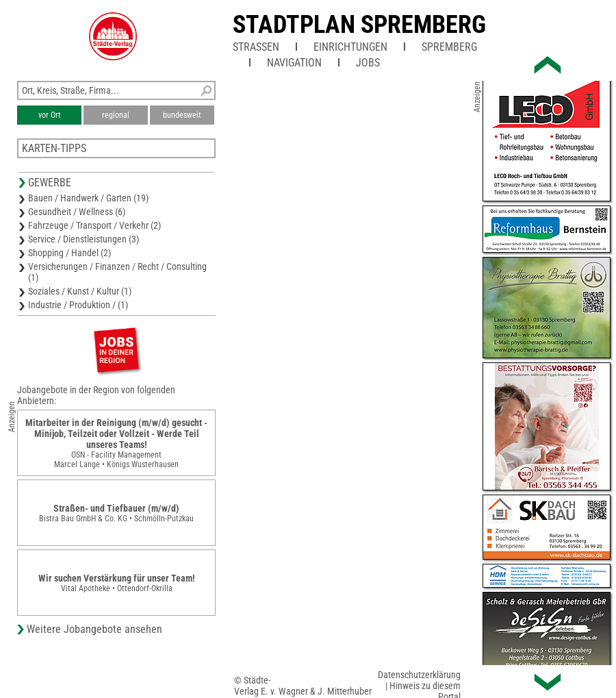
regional (116, 115)
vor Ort (50, 115)
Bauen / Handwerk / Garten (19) (88, 198)
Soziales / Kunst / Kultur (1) (80, 291)
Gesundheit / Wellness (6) (77, 212)
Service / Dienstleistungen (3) (84, 239)
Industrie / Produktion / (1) (78, 305)
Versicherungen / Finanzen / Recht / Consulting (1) (117, 272)
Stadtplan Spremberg (359, 25)
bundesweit (182, 115)
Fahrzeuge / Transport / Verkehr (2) (94, 225)
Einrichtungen (350, 47)
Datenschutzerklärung (419, 675)
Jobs (368, 63)
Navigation (294, 63)
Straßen (256, 47)
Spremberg (449, 47)
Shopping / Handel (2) (69, 253)
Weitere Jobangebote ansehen (94, 629)
